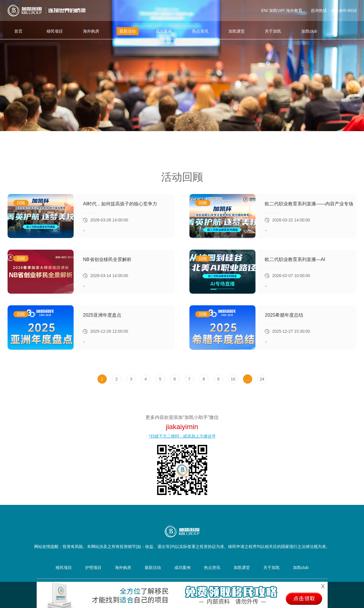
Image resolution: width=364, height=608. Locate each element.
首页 (18, 31)
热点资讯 (200, 31)
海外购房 (91, 31)
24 (262, 379)
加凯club (309, 31)
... (248, 379)
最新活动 (127, 31)
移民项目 (55, 31)
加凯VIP (277, 10)
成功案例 (164, 31)
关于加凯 (273, 31)
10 (233, 379)
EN (264, 10)
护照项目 (93, 568)
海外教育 (294, 10)
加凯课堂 (237, 31)
